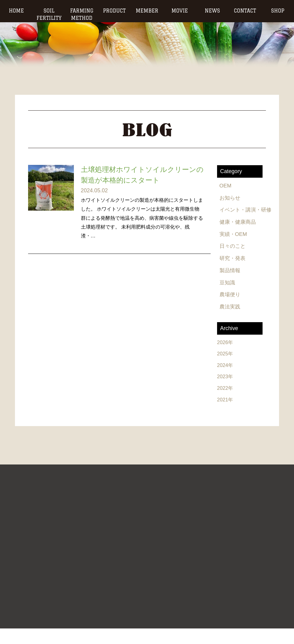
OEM (226, 186)
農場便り (231, 310)
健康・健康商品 (239, 235)
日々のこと (234, 260)
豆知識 (228, 297)
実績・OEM (234, 248)
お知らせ (231, 198)
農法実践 (231, 322)
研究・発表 (234, 273)
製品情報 (231, 285)
